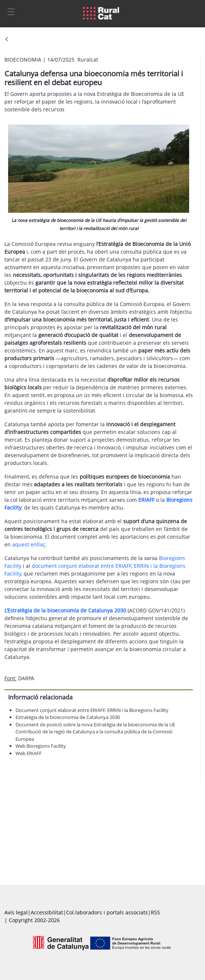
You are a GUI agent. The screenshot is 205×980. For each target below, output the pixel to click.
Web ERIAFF (29, 753)
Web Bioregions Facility (41, 746)
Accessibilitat (47, 912)
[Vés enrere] (7, 40)
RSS (155, 912)
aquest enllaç (29, 544)
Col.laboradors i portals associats (107, 912)
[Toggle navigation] (11, 11)
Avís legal (16, 912)
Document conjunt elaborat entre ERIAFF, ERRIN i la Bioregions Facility (92, 710)
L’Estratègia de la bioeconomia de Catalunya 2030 (65, 610)
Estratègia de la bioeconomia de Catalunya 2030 (68, 717)
